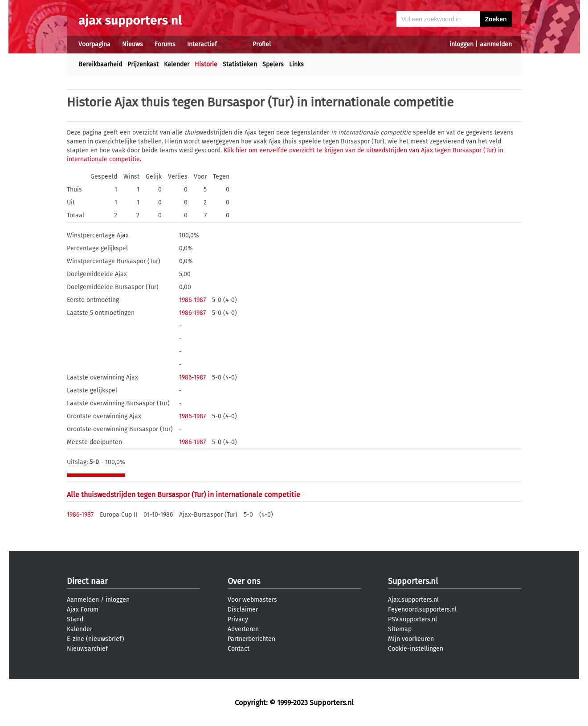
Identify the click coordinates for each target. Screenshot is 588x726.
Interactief (202, 44)
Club (235, 44)
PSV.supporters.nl (412, 619)
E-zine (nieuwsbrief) (96, 639)
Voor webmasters (252, 600)
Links (296, 64)
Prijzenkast (143, 64)
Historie (206, 64)
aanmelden (496, 44)
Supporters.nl (413, 581)
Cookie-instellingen (416, 649)
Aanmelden (83, 600)
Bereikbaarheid (100, 64)
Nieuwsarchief (87, 649)
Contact (239, 649)
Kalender (177, 64)
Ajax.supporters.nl (413, 600)
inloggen (461, 44)
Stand (75, 619)
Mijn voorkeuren (411, 639)
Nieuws (133, 44)
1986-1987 (192, 300)
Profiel (262, 44)
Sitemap (400, 629)
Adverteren (243, 629)
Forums (165, 44)
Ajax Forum (83, 610)
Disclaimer (243, 610)
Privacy (238, 619)
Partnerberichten (251, 639)
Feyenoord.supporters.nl (422, 610)
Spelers (273, 64)
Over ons (244, 581)
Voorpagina (94, 44)
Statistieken (240, 64)
